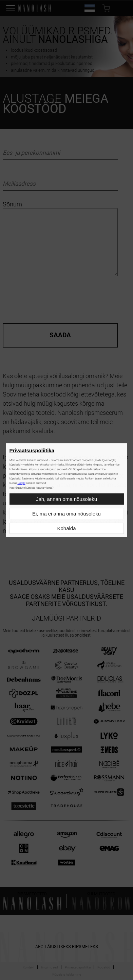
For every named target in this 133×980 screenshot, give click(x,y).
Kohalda (66, 528)
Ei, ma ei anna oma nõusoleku (66, 514)
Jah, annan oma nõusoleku (66, 499)
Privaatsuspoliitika (32, 450)
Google (22, 483)
